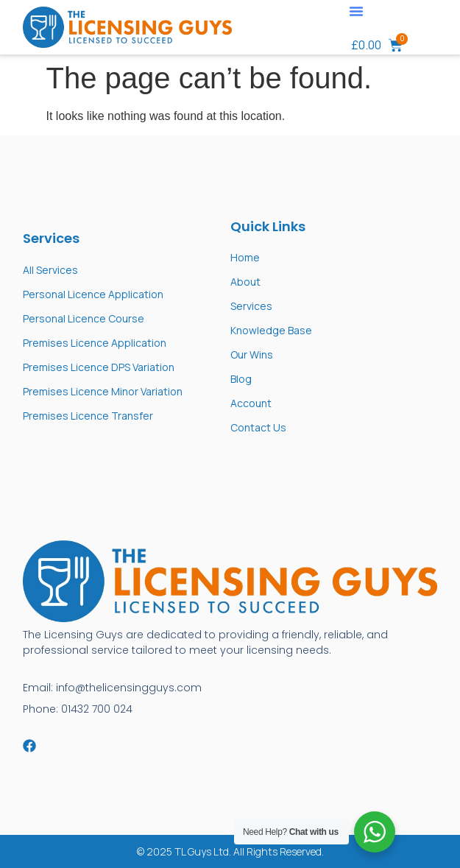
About (245, 282)
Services (251, 306)
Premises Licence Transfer (88, 416)
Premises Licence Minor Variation (103, 391)
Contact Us (258, 427)
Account (251, 403)
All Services (50, 270)
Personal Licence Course (84, 318)
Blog (241, 379)
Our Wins (252, 354)
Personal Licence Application (93, 294)
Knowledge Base (271, 330)
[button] (356, 11)
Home (245, 257)
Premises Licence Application (95, 343)
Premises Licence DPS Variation (99, 367)
